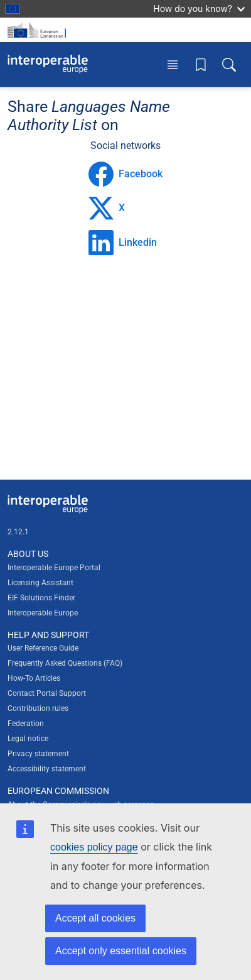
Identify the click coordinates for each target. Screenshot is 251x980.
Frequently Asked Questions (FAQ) (65, 663)
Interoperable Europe (43, 613)
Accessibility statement (47, 769)
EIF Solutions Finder (41, 598)
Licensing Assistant (40, 583)
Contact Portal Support (47, 693)
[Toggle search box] (229, 64)
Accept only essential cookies (121, 951)
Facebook (125, 174)
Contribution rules (38, 708)
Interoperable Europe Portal (54, 568)
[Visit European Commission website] (39, 30)
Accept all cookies (95, 918)
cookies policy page (94, 847)
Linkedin (123, 243)
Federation (26, 724)
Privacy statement (38, 754)
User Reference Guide (43, 648)
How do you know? (199, 8)
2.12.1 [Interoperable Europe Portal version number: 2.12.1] (18, 532)
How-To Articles (34, 678)
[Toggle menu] (173, 64)
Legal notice (28, 739)
